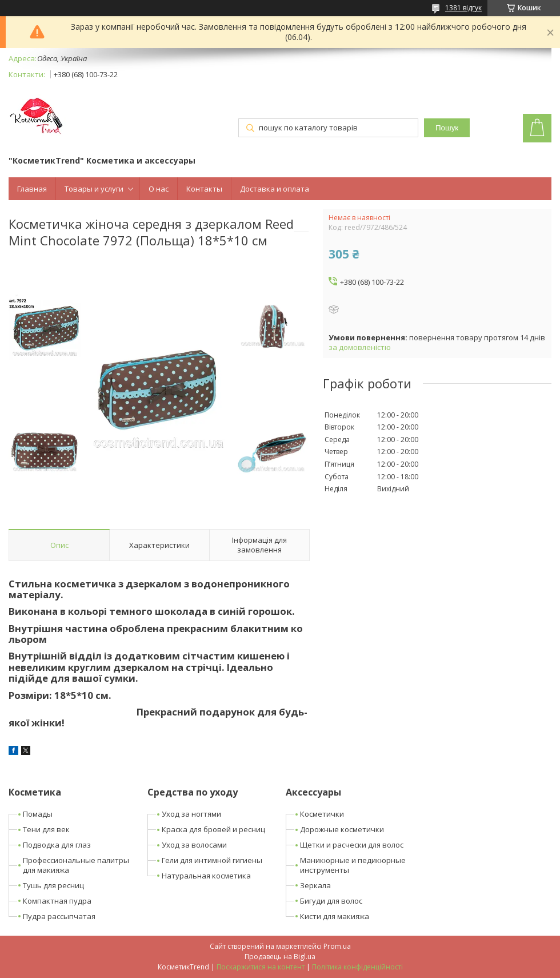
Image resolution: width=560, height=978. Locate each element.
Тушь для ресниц (53, 885)
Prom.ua (337, 946)
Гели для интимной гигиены (212, 860)
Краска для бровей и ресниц (213, 829)
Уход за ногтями (191, 814)
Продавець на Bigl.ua (280, 957)
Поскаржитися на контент (261, 967)
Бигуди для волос (331, 901)
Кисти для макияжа (335, 916)
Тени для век (46, 829)
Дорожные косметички (342, 829)
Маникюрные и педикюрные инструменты (353, 865)
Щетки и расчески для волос (352, 845)
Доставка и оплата (275, 189)
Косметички (322, 814)
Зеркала (315, 885)
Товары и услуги (94, 189)
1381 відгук (463, 8)
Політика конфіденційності (357, 967)
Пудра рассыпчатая (59, 916)
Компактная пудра (57, 901)
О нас (159, 189)
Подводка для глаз (57, 845)
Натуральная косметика (206, 876)
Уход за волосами (194, 845)
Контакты (204, 189)
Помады (38, 814)
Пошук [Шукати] (447, 128)
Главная (32, 189)
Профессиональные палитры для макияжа (76, 865)
